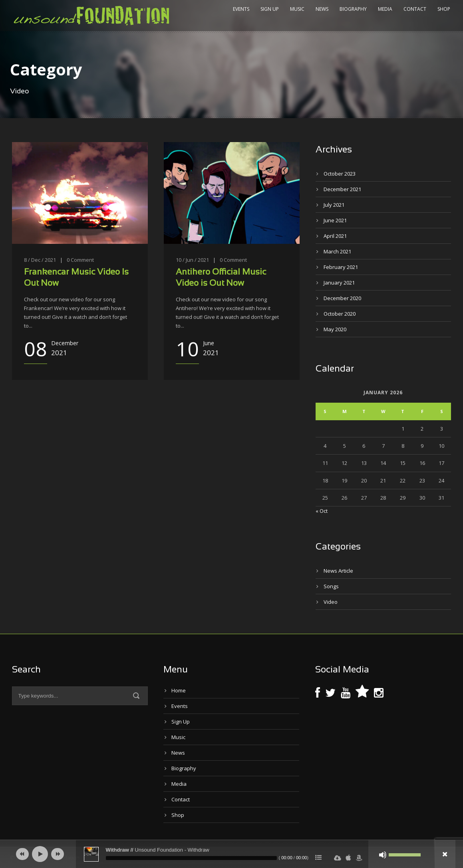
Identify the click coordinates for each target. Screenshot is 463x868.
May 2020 (335, 329)
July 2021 (334, 205)
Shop (444, 9)
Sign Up (270, 9)
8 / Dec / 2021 (40, 260)
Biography (353, 9)
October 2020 (340, 314)
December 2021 (342, 189)
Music (297, 9)
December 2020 (342, 298)
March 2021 (337, 251)
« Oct (322, 511)
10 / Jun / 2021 (192, 260)
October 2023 (340, 174)
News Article (338, 571)
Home (179, 690)
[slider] (191, 858)
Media (385, 9)
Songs (331, 586)
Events (241, 9)
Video (331, 602)
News (322, 9)
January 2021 (339, 283)
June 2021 (335, 220)
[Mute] (383, 855)
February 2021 (341, 267)
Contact (415, 9)
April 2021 (335, 236)
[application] (232, 854)
